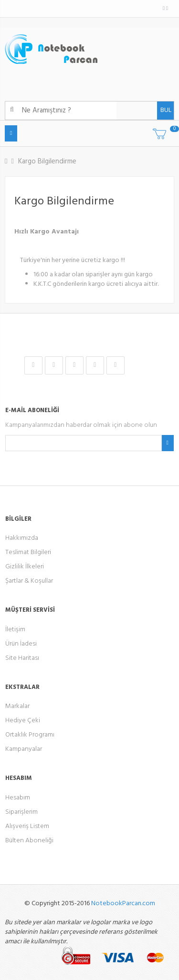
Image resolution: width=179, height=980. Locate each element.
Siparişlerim (21, 812)
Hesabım (18, 798)
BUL (164, 110)
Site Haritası (22, 658)
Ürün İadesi (21, 644)
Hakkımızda (22, 538)
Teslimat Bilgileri (28, 552)
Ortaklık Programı (30, 735)
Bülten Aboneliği (29, 841)
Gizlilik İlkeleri (25, 567)
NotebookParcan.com (123, 904)
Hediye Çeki (23, 721)
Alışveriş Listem (27, 826)
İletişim (15, 630)
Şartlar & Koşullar (29, 581)
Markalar (17, 706)
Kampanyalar (24, 749)
